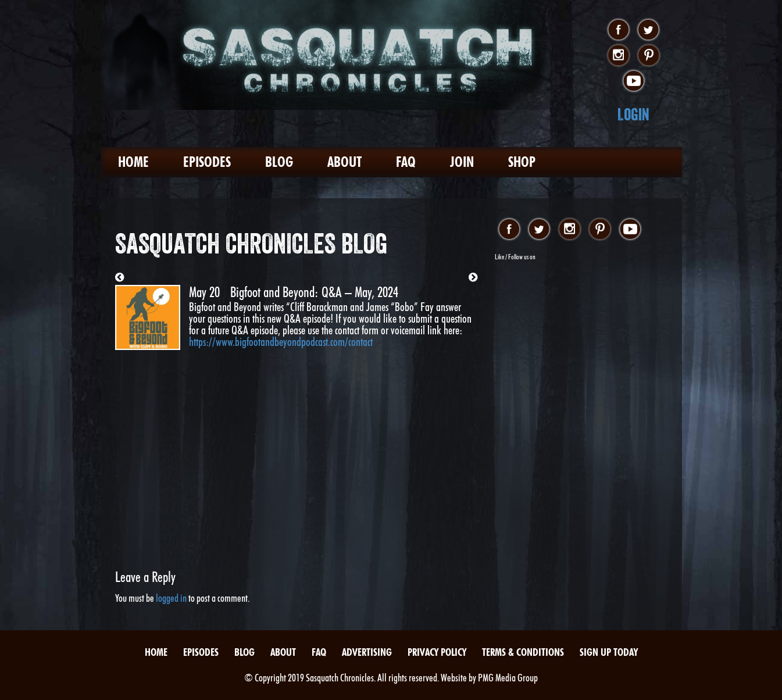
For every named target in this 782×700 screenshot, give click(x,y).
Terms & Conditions (523, 652)
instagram (618, 56)
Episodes (207, 162)
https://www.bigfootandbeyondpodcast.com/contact (281, 342)
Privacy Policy (437, 652)
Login (633, 114)
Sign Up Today (609, 652)
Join (462, 162)
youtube (633, 81)
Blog (279, 162)
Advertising (367, 652)
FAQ (406, 162)
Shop (522, 162)
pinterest (649, 56)
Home (133, 162)
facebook (618, 30)
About (344, 162)
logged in (171, 598)
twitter (649, 30)
